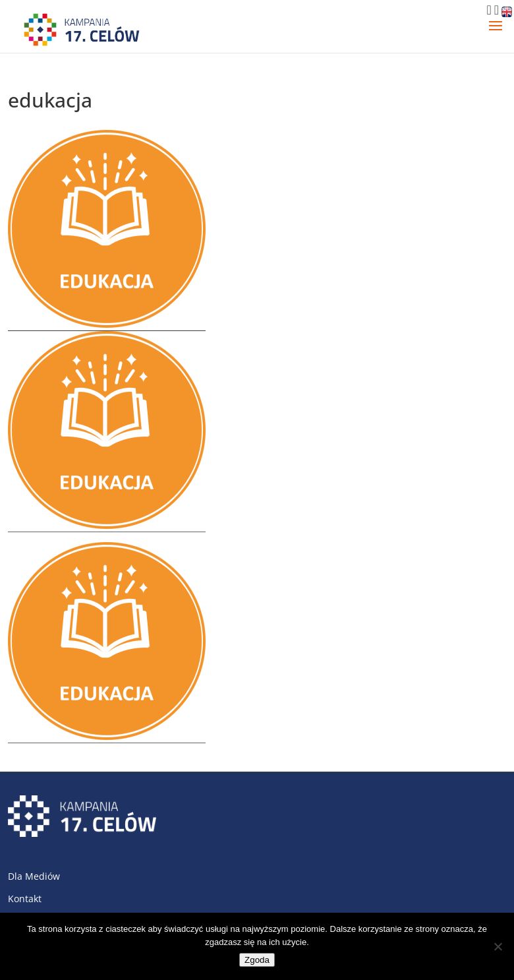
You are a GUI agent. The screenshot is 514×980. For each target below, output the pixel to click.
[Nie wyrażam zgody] (498, 946)
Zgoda (257, 960)
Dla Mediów (34, 876)
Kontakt (25, 899)
